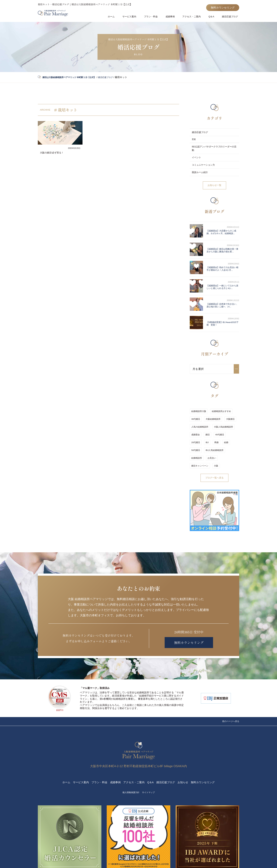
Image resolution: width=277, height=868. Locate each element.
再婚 (201, 421)
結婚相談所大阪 (199, 396)
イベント (197, 157)
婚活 (207, 415)
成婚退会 (196, 415)
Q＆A (212, 18)
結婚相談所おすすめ (220, 396)
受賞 (194, 140)
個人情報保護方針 (130, 765)
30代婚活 (196, 402)
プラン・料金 (153, 18)
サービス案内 (132, 18)
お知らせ (188, 755)
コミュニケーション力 (204, 164)
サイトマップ (150, 765)
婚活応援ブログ (230, 18)
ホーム (115, 18)
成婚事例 (172, 18)
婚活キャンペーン (213, 433)
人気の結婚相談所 (200, 408)
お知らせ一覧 (214, 183)
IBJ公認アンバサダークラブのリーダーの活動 (213, 148)
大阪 (228, 433)
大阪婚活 (228, 402)
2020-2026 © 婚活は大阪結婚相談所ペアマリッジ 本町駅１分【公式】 (138, 860)
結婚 (210, 421)
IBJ (193, 421)
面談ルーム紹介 (201, 171)
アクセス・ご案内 (193, 18)
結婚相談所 (219, 427)
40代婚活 (218, 415)
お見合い (196, 433)
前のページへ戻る (229, 691)
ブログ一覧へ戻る (214, 445)
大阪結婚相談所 (212, 402)
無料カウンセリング (221, 8)
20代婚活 (231, 415)
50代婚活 (221, 421)
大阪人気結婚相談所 (222, 408)
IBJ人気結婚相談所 (200, 427)
